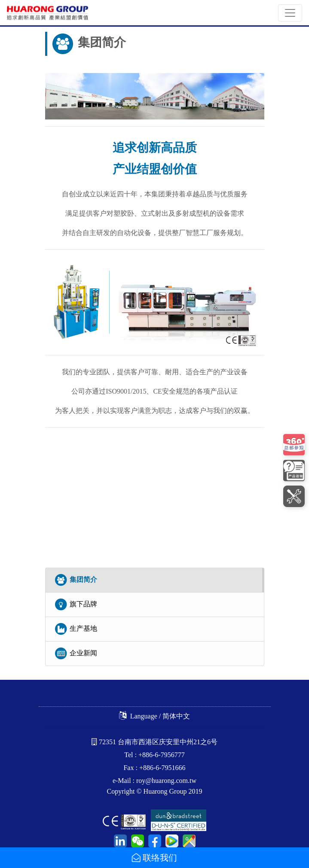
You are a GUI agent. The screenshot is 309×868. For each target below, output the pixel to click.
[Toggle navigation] (290, 13)
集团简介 (76, 580)
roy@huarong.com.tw (166, 781)
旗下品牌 (76, 605)
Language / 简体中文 (155, 716)
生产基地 (76, 629)
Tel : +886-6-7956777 (154, 755)
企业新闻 (76, 654)
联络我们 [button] (154, 858)
